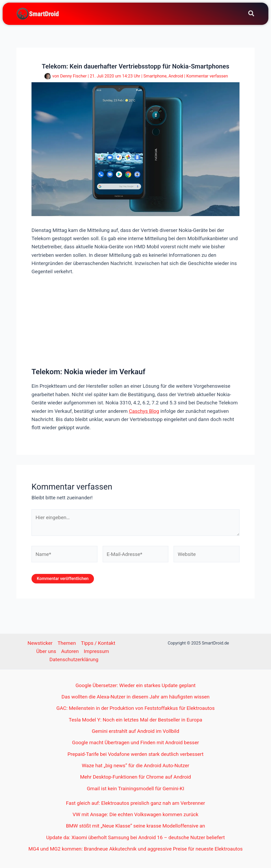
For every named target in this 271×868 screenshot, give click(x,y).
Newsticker (40, 643)
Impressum (96, 651)
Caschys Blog (144, 411)
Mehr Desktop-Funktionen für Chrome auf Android (135, 777)
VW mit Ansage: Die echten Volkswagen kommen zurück (135, 814)
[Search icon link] (252, 14)
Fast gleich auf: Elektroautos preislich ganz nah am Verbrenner (135, 803)
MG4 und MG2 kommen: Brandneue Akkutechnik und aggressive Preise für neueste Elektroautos (135, 849)
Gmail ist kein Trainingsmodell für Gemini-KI (135, 789)
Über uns (46, 651)
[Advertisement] (135, 321)
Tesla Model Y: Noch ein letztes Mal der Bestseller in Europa (135, 720)
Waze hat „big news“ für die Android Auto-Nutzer (135, 766)
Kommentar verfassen (207, 76)
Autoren (70, 651)
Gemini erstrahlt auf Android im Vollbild (135, 731)
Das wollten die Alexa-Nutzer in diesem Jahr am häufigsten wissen (135, 697)
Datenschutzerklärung (74, 659)
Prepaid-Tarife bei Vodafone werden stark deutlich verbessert (135, 754)
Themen (67, 643)
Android (176, 76)
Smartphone (155, 76)
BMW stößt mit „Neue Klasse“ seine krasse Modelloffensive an (135, 826)
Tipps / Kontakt (98, 643)
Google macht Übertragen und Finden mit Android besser (135, 743)
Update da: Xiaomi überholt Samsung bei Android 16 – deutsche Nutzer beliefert (136, 837)
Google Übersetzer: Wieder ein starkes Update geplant (135, 685)
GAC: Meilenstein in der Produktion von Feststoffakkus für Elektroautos (135, 708)
